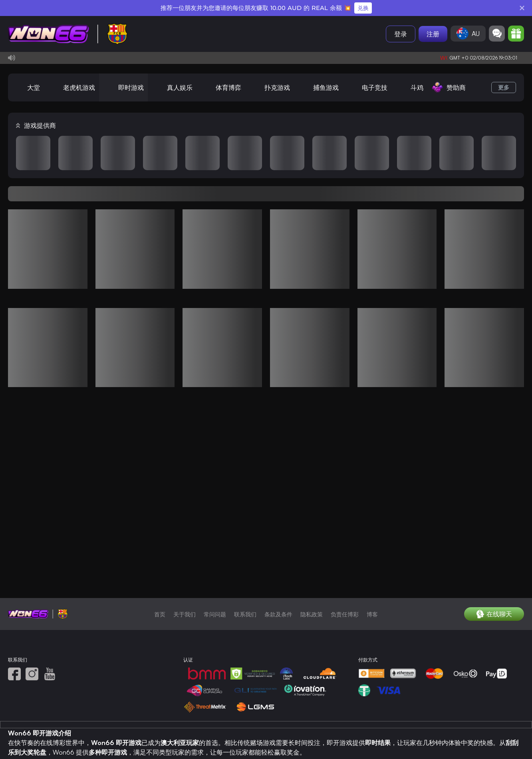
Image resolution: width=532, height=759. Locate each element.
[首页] (68, 34)
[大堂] (26, 87)
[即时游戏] (123, 87)
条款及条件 (278, 627)
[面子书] (14, 687)
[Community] (497, 34)
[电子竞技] (367, 87)
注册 (433, 34)
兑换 (363, 8)
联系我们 (245, 627)
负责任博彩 (345, 627)
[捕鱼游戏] (318, 87)
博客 (372, 627)
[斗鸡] (409, 87)
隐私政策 (312, 627)
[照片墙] (32, 687)
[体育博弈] (221, 87)
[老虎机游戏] (71, 87)
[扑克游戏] (270, 87)
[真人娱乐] (172, 87)
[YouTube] (50, 687)
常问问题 (215, 627)
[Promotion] (516, 34)
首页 (160, 627)
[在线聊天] (494, 627)
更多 (504, 87)
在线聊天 (494, 627)
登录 (401, 34)
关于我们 (185, 627)
